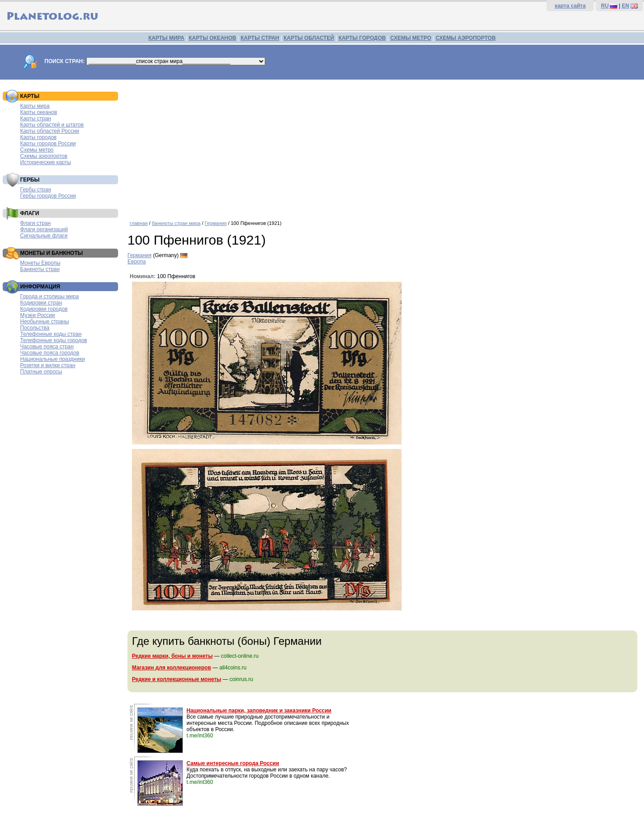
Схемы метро (37, 150)
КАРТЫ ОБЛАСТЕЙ (309, 38)
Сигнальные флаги (44, 236)
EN (625, 6)
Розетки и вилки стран (48, 365)
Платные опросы (41, 372)
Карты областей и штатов (52, 125)
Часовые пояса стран (47, 347)
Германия (216, 223)
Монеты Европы (40, 263)
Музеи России (38, 315)
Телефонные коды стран (51, 334)
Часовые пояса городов (50, 353)
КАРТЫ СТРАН (260, 38)
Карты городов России (48, 144)
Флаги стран (35, 223)
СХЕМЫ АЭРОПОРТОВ (466, 38)
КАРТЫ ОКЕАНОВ (212, 38)
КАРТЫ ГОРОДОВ (362, 38)
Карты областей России (50, 131)
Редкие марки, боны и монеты (172, 656)
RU (605, 6)
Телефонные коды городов (54, 340)
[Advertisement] (383, 147)
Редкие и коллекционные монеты (177, 679)
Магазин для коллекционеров (172, 668)
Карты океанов (39, 112)
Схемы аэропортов (44, 156)
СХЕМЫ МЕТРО (411, 38)
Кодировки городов (44, 309)
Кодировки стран (41, 303)
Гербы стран (36, 190)
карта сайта (570, 6)
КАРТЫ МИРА (166, 38)
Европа (137, 262)
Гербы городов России (48, 196)
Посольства (35, 328)
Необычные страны (44, 322)
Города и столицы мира (49, 296)
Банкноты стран (40, 269)
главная (139, 223)
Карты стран (36, 119)
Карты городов (38, 137)
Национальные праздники (53, 359)
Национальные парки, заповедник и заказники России (259, 711)
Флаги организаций (44, 229)
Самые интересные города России (233, 763)
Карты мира (35, 106)
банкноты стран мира (176, 223)
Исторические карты (46, 162)
